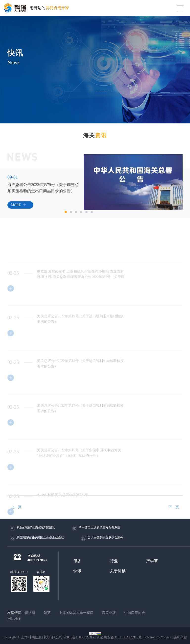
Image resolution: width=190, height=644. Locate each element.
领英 (47, 613)
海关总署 (109, 613)
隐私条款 (180, 637)
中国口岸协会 (135, 613)
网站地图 (14, 619)
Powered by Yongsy (157, 637)
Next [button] (180, 198)
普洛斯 (30, 613)
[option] (133, 192)
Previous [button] (81, 198)
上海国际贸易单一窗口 (76, 613)
